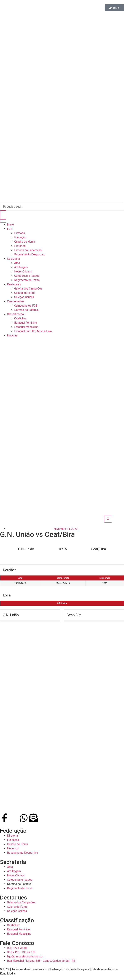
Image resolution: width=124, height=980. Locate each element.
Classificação (15, 314)
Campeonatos (16, 301)
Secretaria (13, 259)
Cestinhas (20, 318)
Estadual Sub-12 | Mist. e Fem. (33, 331)
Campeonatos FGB (26, 306)
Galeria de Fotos (24, 293)
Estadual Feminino (26, 323)
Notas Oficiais (23, 271)
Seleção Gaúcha (24, 297)
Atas (17, 263)
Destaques (14, 284)
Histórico (20, 246)
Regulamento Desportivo (30, 254)
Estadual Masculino (26, 327)
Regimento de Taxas (27, 280)
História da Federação (28, 250)
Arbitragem (21, 267)
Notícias (12, 335)
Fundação (20, 237)
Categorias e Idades (27, 276)
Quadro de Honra (25, 242)
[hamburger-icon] (3, 221)
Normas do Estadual (27, 310)
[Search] (3, 214)
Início (10, 225)
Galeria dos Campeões (28, 289)
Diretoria (20, 233)
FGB (10, 229)
